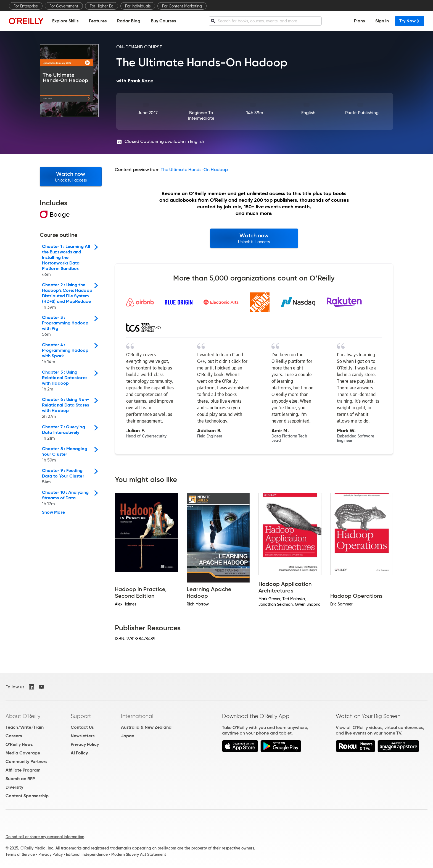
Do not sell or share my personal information (45, 837)
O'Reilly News (19, 744)
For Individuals (138, 6)
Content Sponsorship (27, 796)
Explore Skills (65, 21)
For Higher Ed (102, 6)
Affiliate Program (23, 770)
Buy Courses (163, 21)
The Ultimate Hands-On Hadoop (194, 170)
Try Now (410, 21)
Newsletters (83, 736)
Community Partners (26, 761)
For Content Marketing (182, 6)
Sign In (382, 21)
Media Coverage (23, 753)
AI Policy (79, 753)
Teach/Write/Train (25, 727)
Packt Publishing (362, 113)
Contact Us (82, 727)
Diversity (14, 787)
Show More (53, 512)
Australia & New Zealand (146, 727)
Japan (128, 736)
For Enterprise (26, 6)
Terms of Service (20, 854)
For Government (64, 6)
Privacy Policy (85, 744)
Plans (359, 21)
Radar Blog (129, 21)
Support (81, 716)
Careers (14, 736)
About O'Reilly (23, 716)
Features (98, 21)
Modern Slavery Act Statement (139, 854)
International (137, 716)
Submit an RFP (20, 779)
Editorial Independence (87, 854)
